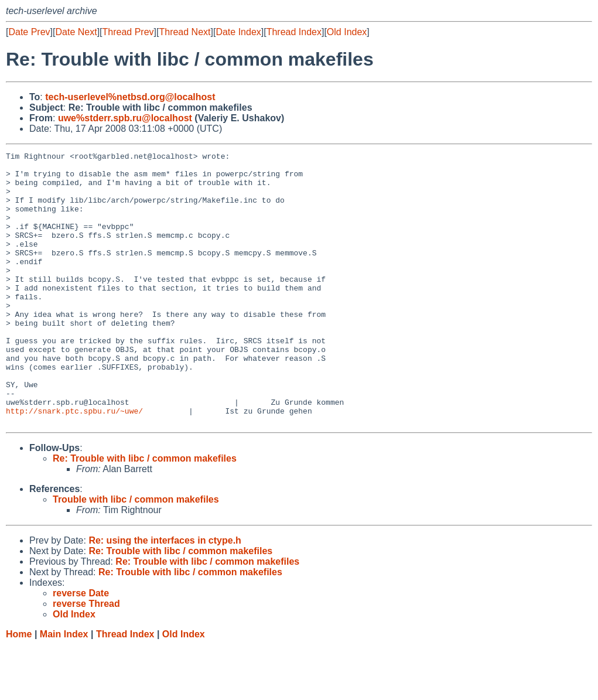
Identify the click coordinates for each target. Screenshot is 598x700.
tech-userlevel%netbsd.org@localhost (130, 97)
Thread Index (294, 32)
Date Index (238, 32)
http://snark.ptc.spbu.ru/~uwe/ (74, 463)
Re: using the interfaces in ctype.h (165, 595)
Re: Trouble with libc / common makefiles (145, 513)
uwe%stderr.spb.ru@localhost (125, 118)
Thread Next (184, 32)
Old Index (347, 32)
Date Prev (29, 32)
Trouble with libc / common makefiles (136, 554)
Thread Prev (128, 32)
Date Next (76, 32)
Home (19, 689)
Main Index (64, 689)
